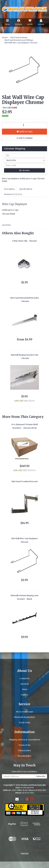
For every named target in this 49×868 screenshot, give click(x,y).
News (25, 689)
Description (9, 189)
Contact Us (24, 678)
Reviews (13, 194)
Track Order (24, 723)
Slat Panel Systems (19, 37)
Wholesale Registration (24, 717)
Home (5, 37)
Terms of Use (25, 745)
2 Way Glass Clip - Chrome (24, 241)
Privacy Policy (24, 750)
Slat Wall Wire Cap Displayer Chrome (21, 43)
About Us (25, 684)
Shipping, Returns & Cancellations (25, 740)
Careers (24, 695)
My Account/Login (25, 712)
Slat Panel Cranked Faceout (25, 481)
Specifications (26, 189)
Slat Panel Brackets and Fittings (19, 40)
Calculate (24, 170)
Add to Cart (24, 132)
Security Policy (25, 756)
